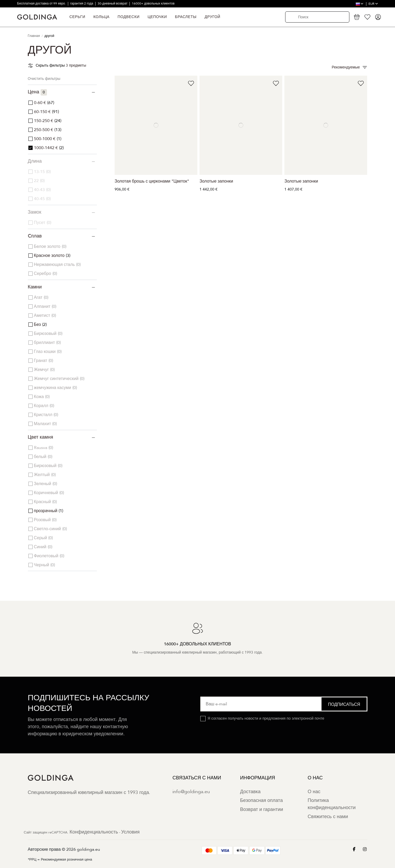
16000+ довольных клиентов (153, 3)
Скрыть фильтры (50, 65)
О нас (314, 792)
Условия (130, 832)
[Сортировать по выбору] (350, 67)
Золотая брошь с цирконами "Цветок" (152, 181)
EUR (373, 4)
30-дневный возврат (113, 3)
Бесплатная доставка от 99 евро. (42, 3)
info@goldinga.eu (191, 792)
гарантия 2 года (82, 3)
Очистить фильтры (44, 79)
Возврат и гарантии (262, 809)
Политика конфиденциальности (332, 804)
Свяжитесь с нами (328, 817)
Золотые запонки (216, 181)
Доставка (250, 792)
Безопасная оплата (261, 800)
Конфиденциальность (94, 832)
